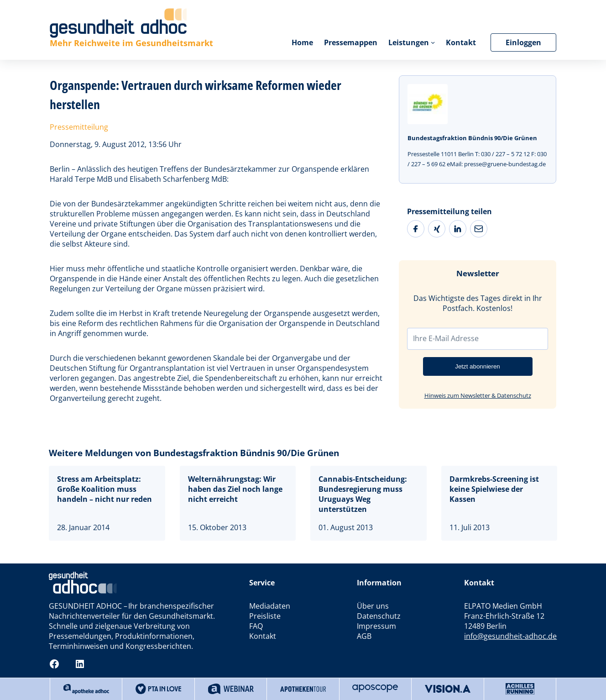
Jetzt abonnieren (478, 366)
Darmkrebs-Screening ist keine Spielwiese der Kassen (494, 489)
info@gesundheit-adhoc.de (510, 636)
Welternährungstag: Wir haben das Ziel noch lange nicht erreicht (235, 489)
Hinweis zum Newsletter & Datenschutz (478, 395)
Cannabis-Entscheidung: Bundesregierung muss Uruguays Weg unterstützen (363, 494)
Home (302, 42)
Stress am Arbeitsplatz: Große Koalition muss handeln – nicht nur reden (104, 489)
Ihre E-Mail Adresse (446, 338)
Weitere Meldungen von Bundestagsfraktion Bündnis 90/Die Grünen (194, 453)
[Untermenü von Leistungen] (433, 42)
